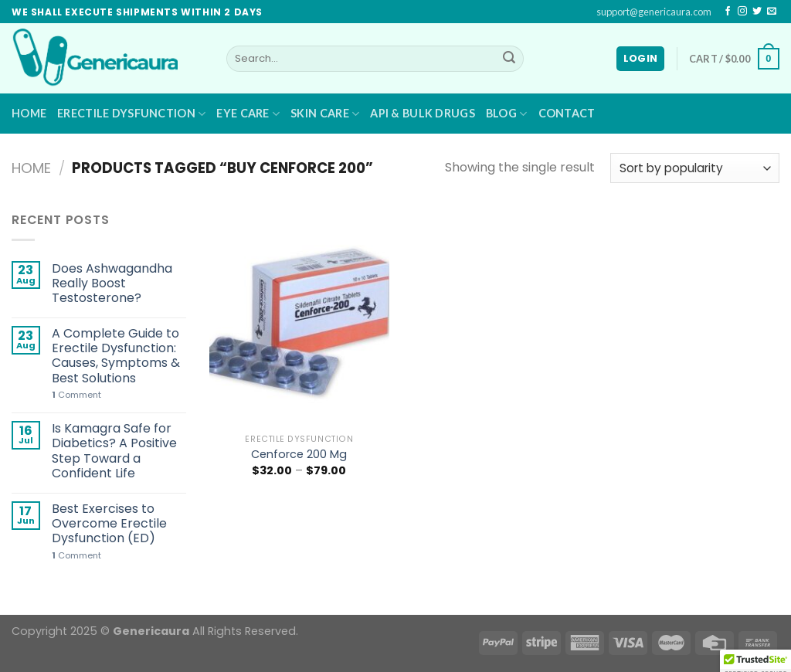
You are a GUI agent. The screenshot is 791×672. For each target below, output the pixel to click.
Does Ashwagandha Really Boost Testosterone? (112, 283)
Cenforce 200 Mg (299, 455)
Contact (567, 113)
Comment (76, 395)
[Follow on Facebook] (728, 12)
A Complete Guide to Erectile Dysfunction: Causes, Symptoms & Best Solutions (116, 356)
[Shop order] (695, 168)
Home (29, 113)
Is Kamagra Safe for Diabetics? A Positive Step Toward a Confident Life (114, 451)
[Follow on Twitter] (757, 12)
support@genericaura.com (654, 12)
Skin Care (325, 114)
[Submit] (509, 59)
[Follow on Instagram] (742, 12)
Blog (507, 114)
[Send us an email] (772, 12)
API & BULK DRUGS (423, 113)
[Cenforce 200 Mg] (299, 318)
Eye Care (248, 114)
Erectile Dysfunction (131, 114)
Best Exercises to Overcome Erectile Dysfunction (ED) (109, 524)
